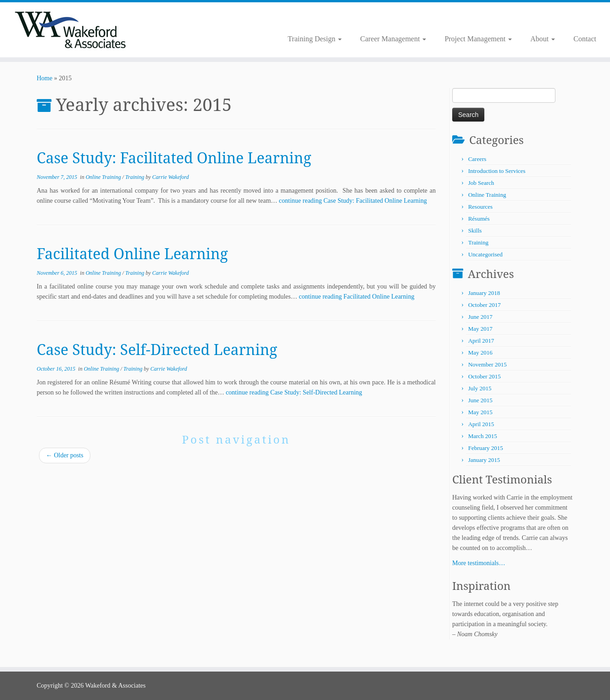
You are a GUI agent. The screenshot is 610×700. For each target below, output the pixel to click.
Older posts (65, 455)
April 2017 (481, 341)
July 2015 (480, 388)
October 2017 (485, 305)
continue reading (353, 201)
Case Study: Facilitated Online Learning (174, 158)
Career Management (393, 39)
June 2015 (480, 400)
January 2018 (484, 293)
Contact (585, 39)
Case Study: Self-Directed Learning (157, 349)
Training (135, 177)
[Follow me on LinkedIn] (180, 18)
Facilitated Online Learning (132, 253)
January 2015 (484, 460)
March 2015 (483, 436)
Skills (475, 231)
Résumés (479, 219)
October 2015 (485, 376)
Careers (477, 159)
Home (44, 78)
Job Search (481, 183)
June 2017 (480, 317)
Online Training (104, 177)
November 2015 (488, 364)
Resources (480, 207)
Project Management (478, 39)
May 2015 (480, 412)
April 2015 (481, 424)
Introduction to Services (497, 171)
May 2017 (480, 329)
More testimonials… (479, 563)
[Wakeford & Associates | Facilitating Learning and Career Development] (70, 30)
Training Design (315, 39)
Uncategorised (485, 254)
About (543, 39)
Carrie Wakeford (171, 177)
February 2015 (486, 448)
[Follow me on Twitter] (175, 18)
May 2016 (480, 353)
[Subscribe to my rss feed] (169, 18)
